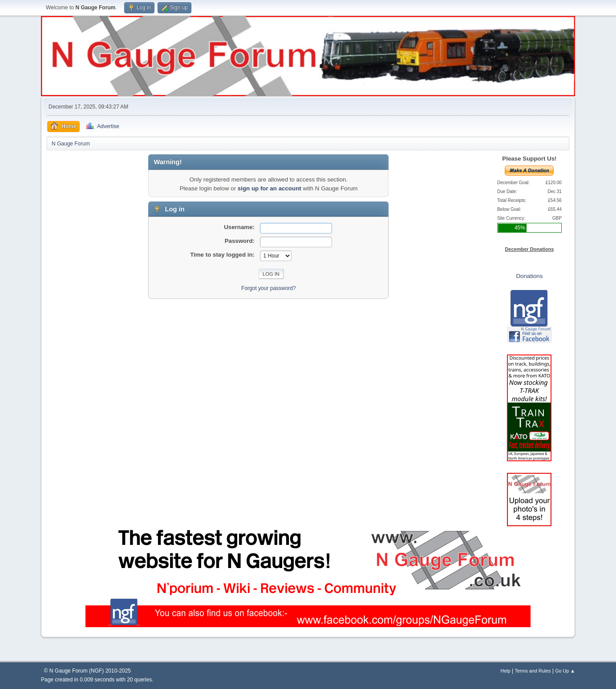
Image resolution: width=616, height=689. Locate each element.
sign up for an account (269, 188)
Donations (529, 276)
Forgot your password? (269, 288)
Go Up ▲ (565, 671)
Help (506, 671)
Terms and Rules (533, 671)
